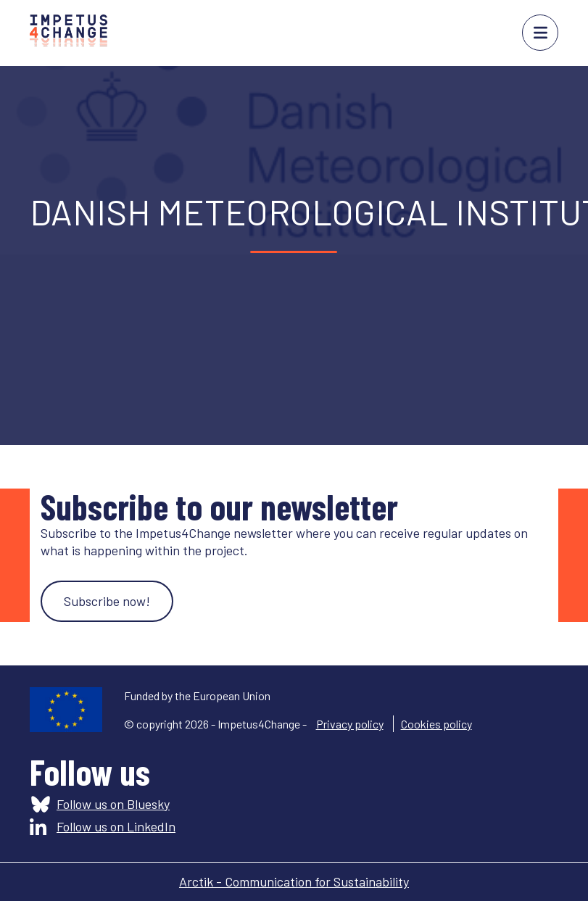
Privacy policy (350, 724)
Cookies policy (436, 724)
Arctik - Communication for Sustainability (294, 881)
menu (540, 33)
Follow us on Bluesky (113, 804)
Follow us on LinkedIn (116, 826)
